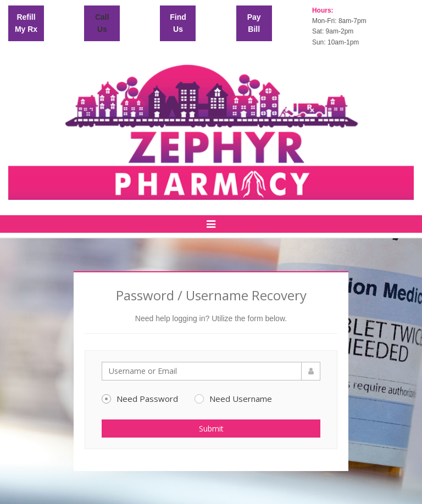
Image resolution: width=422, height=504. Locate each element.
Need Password (140, 399)
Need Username (233, 399)
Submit (211, 429)
